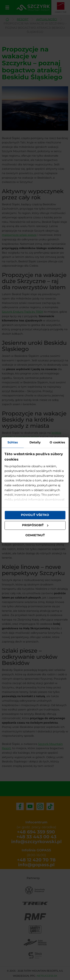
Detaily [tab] (35, 442)
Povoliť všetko (35, 515)
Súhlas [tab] (13, 442)
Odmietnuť (35, 535)
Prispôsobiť (35, 525)
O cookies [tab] (57, 442)
